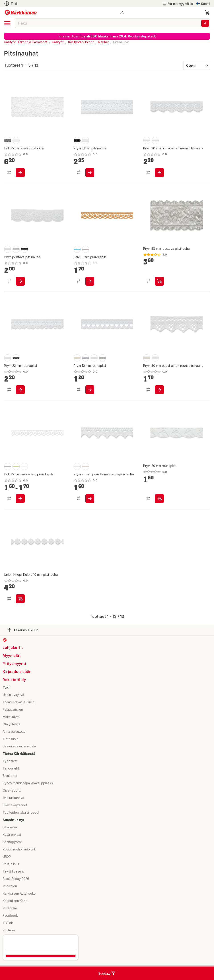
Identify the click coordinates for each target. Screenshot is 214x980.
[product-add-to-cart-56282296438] (20, 173)
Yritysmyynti (14, 664)
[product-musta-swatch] (8, 140)
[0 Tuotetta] (207, 12)
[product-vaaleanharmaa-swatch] (16, 249)
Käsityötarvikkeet (81, 42)
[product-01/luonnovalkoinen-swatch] (25, 466)
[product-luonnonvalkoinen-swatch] (8, 249)
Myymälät (12, 656)
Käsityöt (58, 42)
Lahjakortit (13, 648)
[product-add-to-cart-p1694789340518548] (20, 599)
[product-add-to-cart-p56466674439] (90, 390)
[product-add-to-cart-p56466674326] (20, 390)
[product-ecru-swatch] (155, 140)
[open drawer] (7, 23)
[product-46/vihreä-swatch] (16, 466)
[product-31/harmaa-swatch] (8, 466)
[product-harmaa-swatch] (103, 358)
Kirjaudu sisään (17, 672)
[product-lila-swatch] (86, 358)
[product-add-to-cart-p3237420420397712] (20, 499)
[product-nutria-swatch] (86, 249)
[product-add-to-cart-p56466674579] (159, 390)
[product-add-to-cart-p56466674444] (159, 499)
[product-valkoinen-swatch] (16, 140)
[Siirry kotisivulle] (21, 12)
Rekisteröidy (14, 680)
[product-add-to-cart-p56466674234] (159, 281)
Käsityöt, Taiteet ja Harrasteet (26, 42)
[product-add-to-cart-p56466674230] (159, 173)
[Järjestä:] (196, 65)
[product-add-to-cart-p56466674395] (90, 173)
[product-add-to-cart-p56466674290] (90, 499)
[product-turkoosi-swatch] (77, 249)
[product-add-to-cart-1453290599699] (90, 281)
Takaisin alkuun (23, 630)
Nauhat (103, 42)
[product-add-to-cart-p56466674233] (20, 281)
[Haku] (205, 23)
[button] (122, 12)
